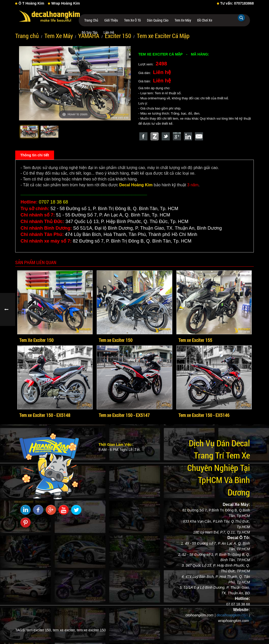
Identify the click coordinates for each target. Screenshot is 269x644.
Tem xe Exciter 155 (195, 340)
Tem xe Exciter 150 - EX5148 (45, 415)
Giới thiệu (111, 20)
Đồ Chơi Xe (205, 20)
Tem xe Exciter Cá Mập (163, 36)
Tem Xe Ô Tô (132, 20)
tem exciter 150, (39, 630)
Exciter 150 (118, 36)
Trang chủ (91, 20)
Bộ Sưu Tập (90, 32)
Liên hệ (109, 32)
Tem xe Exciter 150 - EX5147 (124, 415)
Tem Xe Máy (183, 20)
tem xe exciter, (64, 630)
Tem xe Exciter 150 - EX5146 (204, 415)
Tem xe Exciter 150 (116, 340)
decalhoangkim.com (232, 615)
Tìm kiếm (241, 18)
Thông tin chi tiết (35, 155)
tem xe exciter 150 (91, 630)
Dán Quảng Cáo (158, 20)
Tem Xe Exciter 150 (36, 340)
